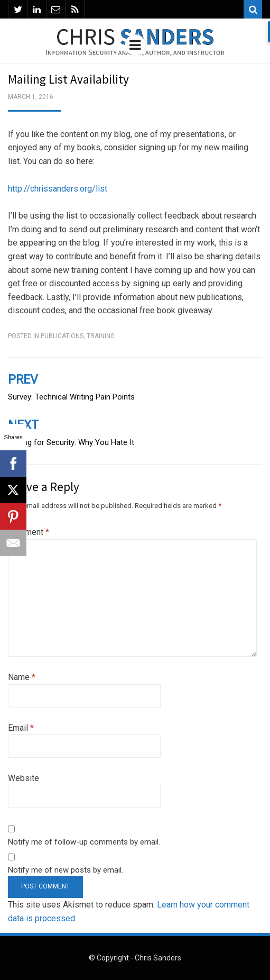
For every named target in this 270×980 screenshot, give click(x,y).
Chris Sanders (158, 958)
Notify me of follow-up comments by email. (84, 842)
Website (24, 778)
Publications (62, 336)
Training (101, 336)
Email (21, 728)
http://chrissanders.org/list (58, 189)
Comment (29, 532)
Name (22, 677)
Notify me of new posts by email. (66, 870)
